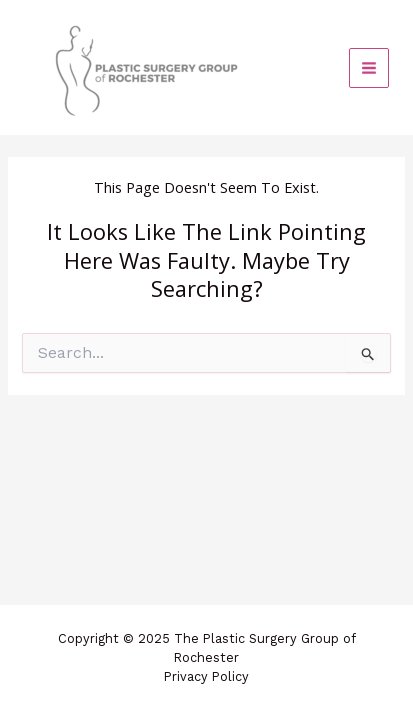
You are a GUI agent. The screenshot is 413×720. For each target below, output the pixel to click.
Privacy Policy (206, 676)
